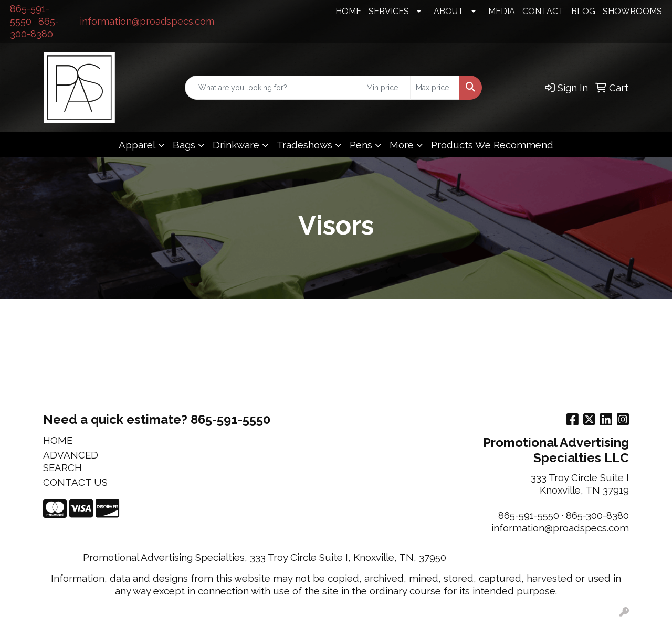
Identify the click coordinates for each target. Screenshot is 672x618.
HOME (348, 11)
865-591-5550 (529, 515)
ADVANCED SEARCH (71, 461)
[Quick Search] (273, 88)
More (402, 145)
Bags (184, 145)
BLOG (583, 11)
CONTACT (543, 11)
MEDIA (502, 11)
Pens (361, 145)
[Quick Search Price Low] (386, 88)
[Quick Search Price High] (435, 88)
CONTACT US (75, 482)
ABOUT (449, 11)
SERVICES (389, 11)
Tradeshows (304, 145)
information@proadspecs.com (147, 21)
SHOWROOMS (632, 11)
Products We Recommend (492, 145)
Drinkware (236, 145)
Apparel (137, 145)
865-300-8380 (597, 515)
